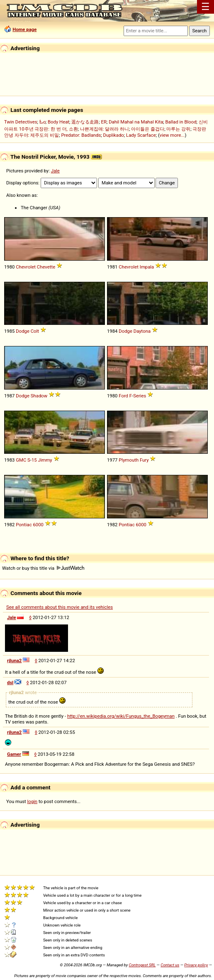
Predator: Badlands (81, 135)
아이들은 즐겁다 (148, 129)
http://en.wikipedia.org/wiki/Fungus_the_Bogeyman (121, 716)
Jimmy (45, 460)
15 (34, 460)
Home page (24, 29)
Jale (55, 171)
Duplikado (114, 135)
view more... (172, 135)
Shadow (39, 396)
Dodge (23, 331)
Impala (147, 267)
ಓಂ (43, 122)
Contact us (170, 965)
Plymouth (129, 460)
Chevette (46, 267)
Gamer (14, 754)
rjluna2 (14, 661)
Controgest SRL (142, 965)
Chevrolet (26, 267)
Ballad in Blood (181, 122)
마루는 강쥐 (178, 129)
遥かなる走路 (85, 122)
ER (104, 122)
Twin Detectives (21, 122)
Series (140, 396)
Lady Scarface (141, 135)
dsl (10, 682)
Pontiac (24, 525)
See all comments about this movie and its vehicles (60, 607)
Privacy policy (196, 965)
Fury (144, 460)
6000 (38, 525)
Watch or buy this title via (43, 568)
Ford (123, 396)
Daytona (142, 331)
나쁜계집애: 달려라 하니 (105, 129)
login (33, 801)
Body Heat (58, 122)
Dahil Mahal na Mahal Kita (136, 122)
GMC (21, 460)
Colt (35, 331)
